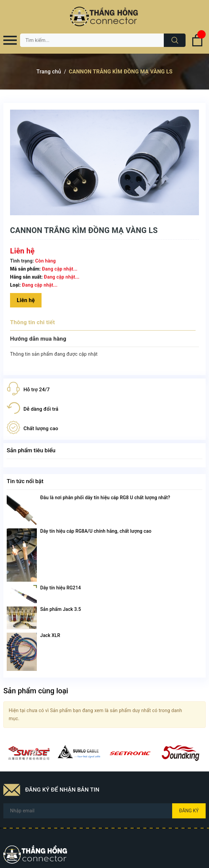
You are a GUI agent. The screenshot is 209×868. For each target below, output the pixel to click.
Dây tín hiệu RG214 (60, 588)
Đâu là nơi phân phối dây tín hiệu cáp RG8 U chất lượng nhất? (105, 498)
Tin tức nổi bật (25, 481)
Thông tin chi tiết (32, 322)
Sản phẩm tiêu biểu (31, 450)
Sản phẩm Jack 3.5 (61, 609)
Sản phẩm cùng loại (36, 691)
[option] (29, 753)
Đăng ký (189, 811)
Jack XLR (50, 635)
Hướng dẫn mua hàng (38, 339)
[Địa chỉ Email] (104, 811)
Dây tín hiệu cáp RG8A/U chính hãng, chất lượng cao (96, 531)
